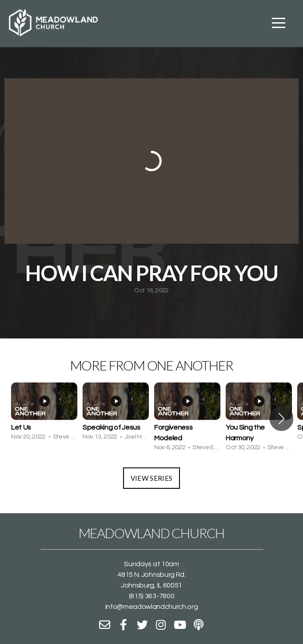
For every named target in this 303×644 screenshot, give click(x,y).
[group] (44, 413)
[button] (281, 419)
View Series (151, 478)
